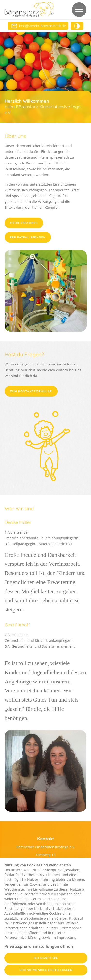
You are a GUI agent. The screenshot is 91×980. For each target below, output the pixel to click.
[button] (79, 10)
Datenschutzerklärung (22, 938)
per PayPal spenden (28, 237)
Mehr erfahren (24, 223)
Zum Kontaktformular (31, 391)
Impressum (66, 938)
